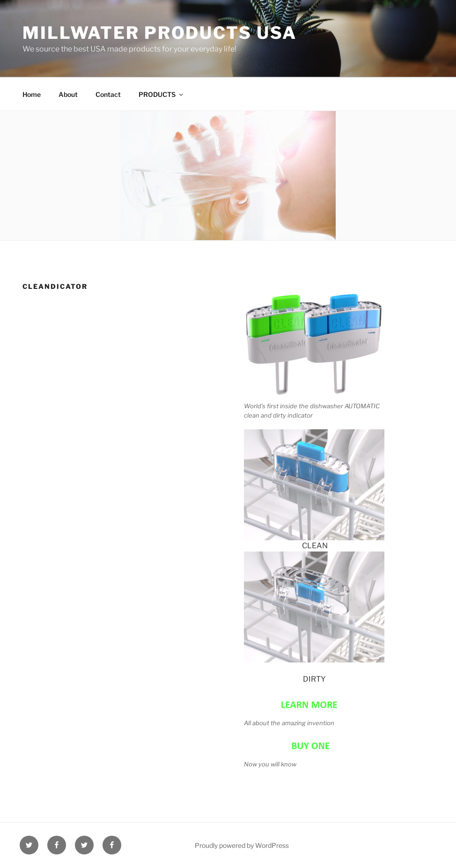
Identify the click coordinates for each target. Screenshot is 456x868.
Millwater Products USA (160, 33)
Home (32, 94)
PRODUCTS (162, 94)
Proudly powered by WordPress (242, 845)
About (68, 94)
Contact (108, 94)
